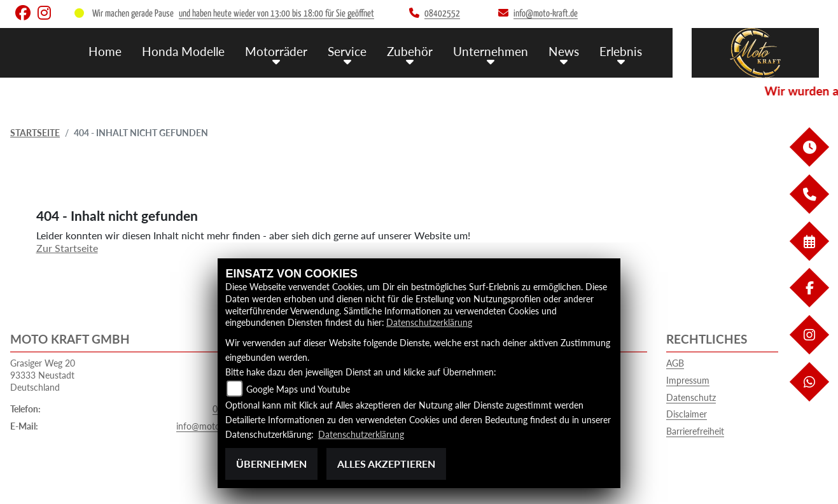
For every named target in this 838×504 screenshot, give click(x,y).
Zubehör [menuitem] (410, 51)
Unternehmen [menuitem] (491, 51)
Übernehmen (271, 464)
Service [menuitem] (347, 51)
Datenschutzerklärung (429, 322)
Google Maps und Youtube (298, 389)
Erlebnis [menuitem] (621, 51)
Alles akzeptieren (386, 464)
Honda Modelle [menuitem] (183, 51)
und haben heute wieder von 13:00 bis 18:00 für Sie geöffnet (276, 14)
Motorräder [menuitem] (276, 51)
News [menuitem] (564, 51)
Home (105, 51)
